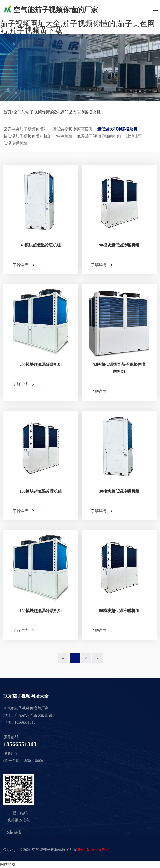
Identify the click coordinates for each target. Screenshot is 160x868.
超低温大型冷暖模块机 (80, 112)
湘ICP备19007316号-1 (93, 850)
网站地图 (8, 864)
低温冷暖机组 (15, 143)
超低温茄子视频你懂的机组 (27, 136)
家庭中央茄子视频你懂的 (25, 129)
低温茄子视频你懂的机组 (99, 136)
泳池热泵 (134, 136)
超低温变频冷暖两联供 (72, 129)
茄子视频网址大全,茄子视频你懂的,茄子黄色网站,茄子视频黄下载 (77, 27)
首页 (7, 112)
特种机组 (64, 136)
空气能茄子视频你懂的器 (36, 112)
